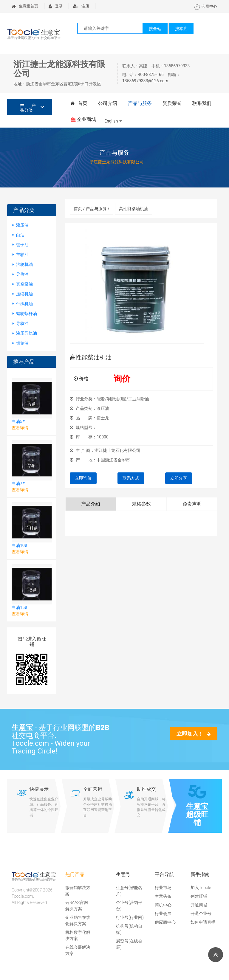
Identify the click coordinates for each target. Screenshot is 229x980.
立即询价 (83, 478)
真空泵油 (22, 284)
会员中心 (206, 6)
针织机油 (22, 304)
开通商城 (199, 905)
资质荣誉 (172, 103)
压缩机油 (22, 294)
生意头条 (163, 896)
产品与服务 (140, 103)
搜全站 (155, 29)
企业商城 (83, 119)
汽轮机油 (22, 264)
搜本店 (181, 29)
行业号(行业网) (130, 917)
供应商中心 (165, 922)
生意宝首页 (25, 6)
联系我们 (202, 103)
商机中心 (163, 905)
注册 (81, 6)
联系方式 (131, 478)
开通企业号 (201, 914)
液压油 (20, 225)
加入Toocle (201, 888)
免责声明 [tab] (192, 504)
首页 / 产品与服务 (92, 209)
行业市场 (163, 888)
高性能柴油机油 (134, 209)
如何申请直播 (203, 922)
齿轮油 (20, 343)
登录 (56, 6)
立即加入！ (194, 734)
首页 (79, 103)
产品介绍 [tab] (91, 504)
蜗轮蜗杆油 (24, 314)
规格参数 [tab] (141, 504)
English (111, 121)
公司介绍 (108, 103)
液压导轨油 (24, 333)
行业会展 (163, 914)
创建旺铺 (199, 896)
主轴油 (20, 255)
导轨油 (20, 323)
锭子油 (20, 245)
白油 (18, 235)
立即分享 (179, 478)
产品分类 (28, 108)
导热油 (20, 274)
